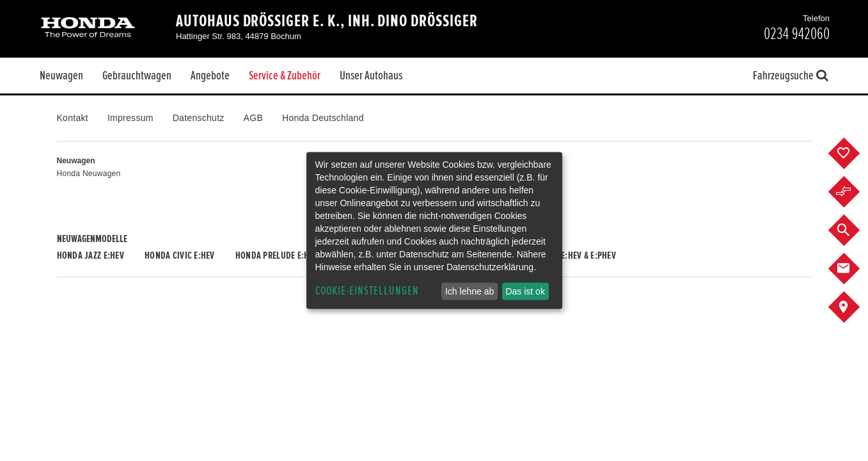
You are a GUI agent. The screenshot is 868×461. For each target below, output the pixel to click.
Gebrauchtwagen (137, 76)
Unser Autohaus (371, 76)
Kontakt (73, 118)
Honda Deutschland (323, 118)
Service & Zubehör (285, 76)
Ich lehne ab (470, 291)
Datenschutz (199, 118)
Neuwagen (61, 76)
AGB (253, 118)
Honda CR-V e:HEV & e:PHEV (565, 255)
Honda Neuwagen (89, 174)
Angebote (210, 76)
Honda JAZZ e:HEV (91, 255)
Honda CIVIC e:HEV (180, 255)
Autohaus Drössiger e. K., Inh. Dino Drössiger (327, 21)
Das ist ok (525, 291)
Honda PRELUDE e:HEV (277, 255)
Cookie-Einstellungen (367, 291)
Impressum (130, 118)
